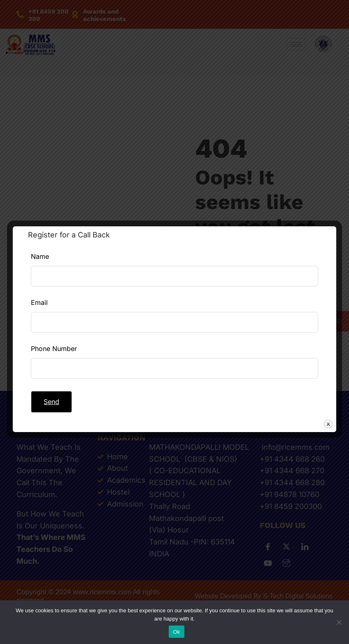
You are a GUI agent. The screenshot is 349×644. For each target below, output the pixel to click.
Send (51, 402)
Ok (176, 632)
